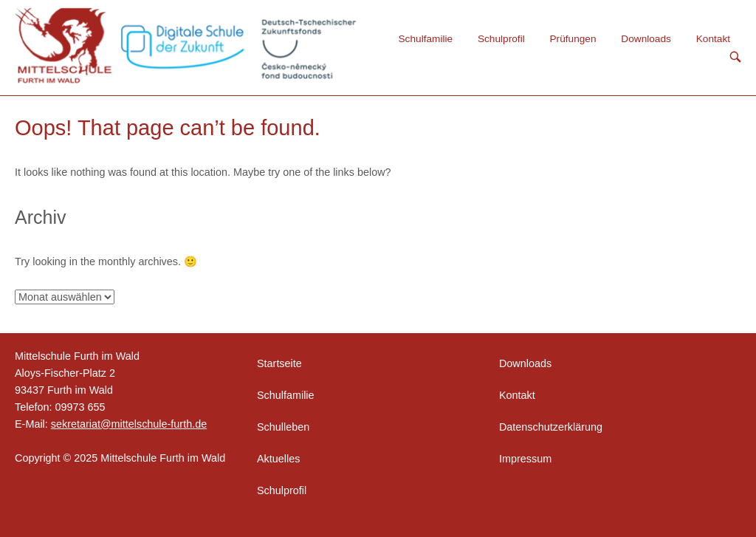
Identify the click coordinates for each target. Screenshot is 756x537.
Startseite (279, 363)
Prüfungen (573, 39)
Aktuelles (278, 459)
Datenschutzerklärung (551, 427)
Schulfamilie (426, 39)
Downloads (646, 39)
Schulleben (283, 427)
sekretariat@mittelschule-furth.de (129, 424)
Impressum (525, 459)
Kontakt (713, 39)
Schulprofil (501, 39)
